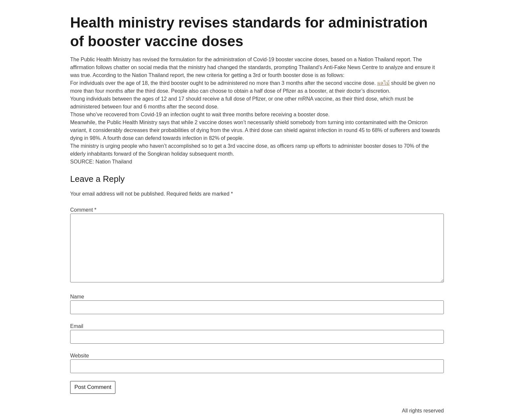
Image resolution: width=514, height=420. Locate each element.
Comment (83, 210)
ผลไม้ (384, 83)
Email (77, 326)
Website (80, 356)
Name (77, 297)
